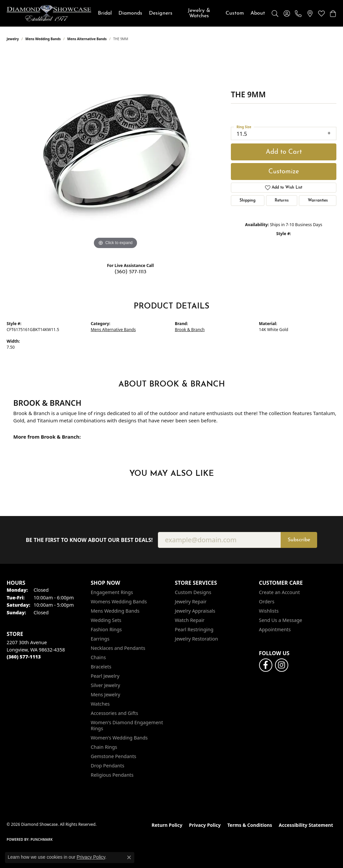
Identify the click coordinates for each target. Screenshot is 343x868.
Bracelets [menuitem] (101, 667)
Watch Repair (190, 620)
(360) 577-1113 (130, 272)
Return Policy (167, 825)
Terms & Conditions (250, 825)
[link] (298, 13)
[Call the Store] (24, 657)
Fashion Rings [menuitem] (106, 629)
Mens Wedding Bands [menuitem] (115, 611)
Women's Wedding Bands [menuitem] (119, 738)
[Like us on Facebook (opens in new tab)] (266, 665)
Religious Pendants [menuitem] (112, 775)
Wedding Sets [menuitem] (106, 620)
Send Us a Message (281, 620)
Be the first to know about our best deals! (89, 540)
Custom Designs (193, 592)
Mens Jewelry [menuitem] (106, 694)
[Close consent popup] (129, 857)
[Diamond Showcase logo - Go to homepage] (49, 13)
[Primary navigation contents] (181, 13)
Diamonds (130, 13)
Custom (235, 13)
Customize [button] (284, 172)
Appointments (275, 629)
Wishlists (269, 611)
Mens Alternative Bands (87, 39)
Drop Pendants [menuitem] (108, 766)
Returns (282, 201)
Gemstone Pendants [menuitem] (114, 756)
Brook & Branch (190, 330)
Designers (161, 13)
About (258, 13)
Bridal (105, 13)
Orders (267, 602)
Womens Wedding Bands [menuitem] (119, 602)
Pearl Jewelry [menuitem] (105, 676)
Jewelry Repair (191, 602)
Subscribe (299, 540)
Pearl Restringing (194, 629)
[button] (275, 13)
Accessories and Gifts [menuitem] (115, 713)
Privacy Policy (205, 825)
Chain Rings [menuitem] (104, 747)
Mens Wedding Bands (43, 39)
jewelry (13, 39)
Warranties (318, 201)
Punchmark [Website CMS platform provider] (42, 839)
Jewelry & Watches (199, 13)
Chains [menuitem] (99, 657)
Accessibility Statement (306, 825)
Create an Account (279, 592)
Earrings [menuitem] (100, 639)
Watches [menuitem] (100, 704)
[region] (115, 151)
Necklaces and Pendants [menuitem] (118, 648)
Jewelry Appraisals (195, 611)
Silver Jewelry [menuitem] (106, 685)
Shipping (247, 201)
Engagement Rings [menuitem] (112, 592)
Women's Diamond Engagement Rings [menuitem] (127, 725)
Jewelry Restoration (196, 639)
